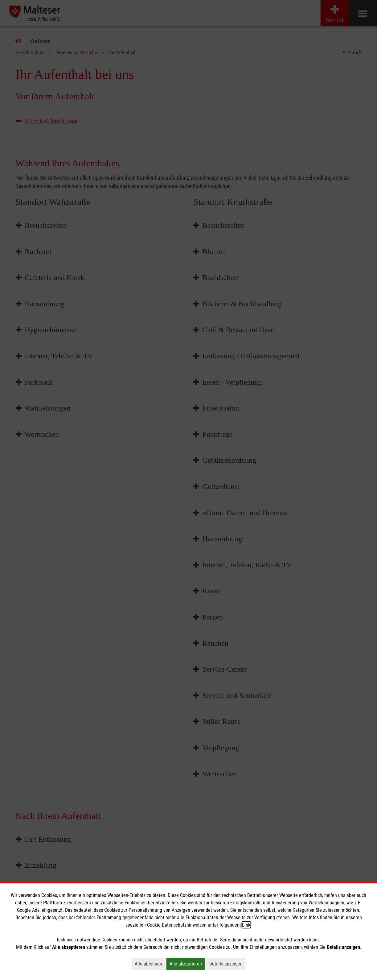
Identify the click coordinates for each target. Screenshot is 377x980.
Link (246, 925)
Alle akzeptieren (187, 964)
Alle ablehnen (150, 964)
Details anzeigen (227, 964)
